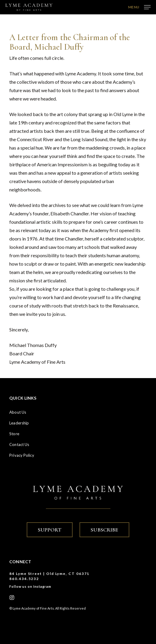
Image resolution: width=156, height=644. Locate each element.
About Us (18, 412)
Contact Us (19, 444)
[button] (139, 7)
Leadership (19, 423)
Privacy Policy (22, 455)
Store (14, 434)
